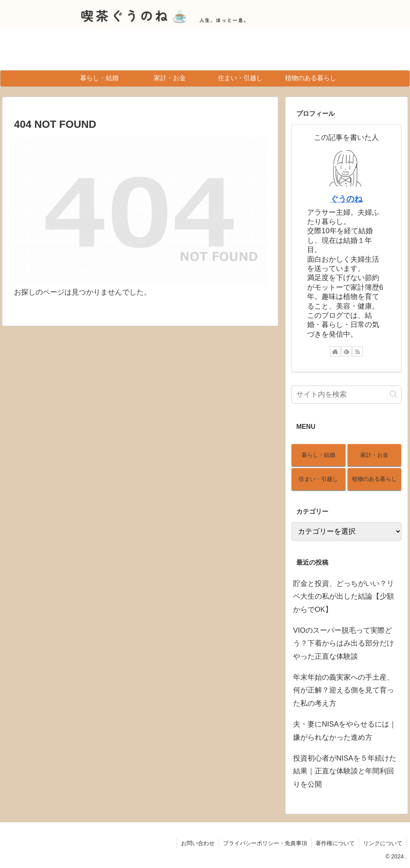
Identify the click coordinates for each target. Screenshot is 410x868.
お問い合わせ (198, 843)
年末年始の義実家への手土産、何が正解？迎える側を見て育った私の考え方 (344, 690)
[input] (346, 395)
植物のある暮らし (374, 479)
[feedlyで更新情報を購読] (346, 351)
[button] (393, 394)
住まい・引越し (318, 479)
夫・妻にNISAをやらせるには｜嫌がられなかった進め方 (345, 731)
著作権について (335, 843)
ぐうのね (346, 199)
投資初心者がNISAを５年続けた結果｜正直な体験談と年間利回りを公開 (345, 771)
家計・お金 (374, 455)
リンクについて (383, 843)
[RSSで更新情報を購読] (358, 351)
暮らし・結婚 (318, 455)
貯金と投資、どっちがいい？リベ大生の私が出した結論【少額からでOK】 (344, 596)
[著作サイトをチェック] (335, 351)
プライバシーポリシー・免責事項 (265, 843)
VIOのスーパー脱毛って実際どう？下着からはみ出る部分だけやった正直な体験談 (344, 643)
